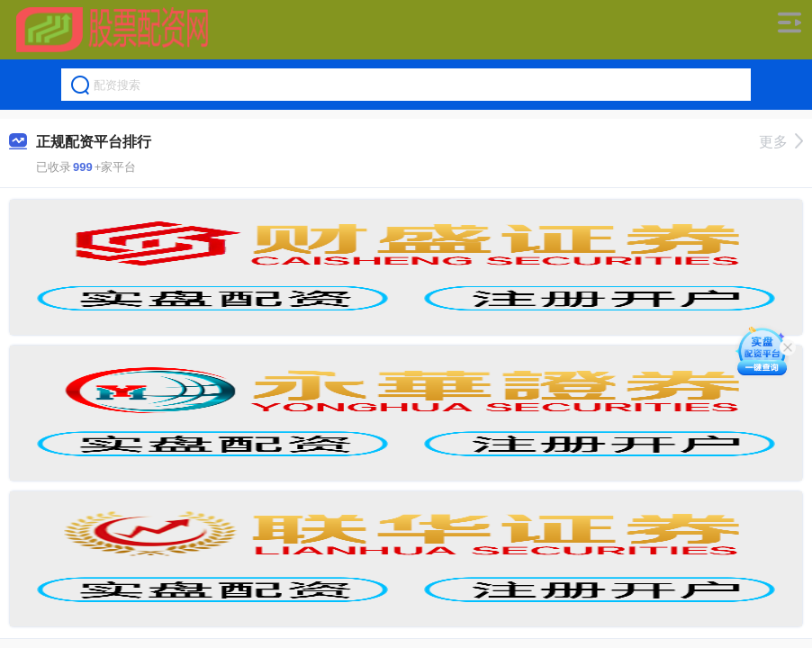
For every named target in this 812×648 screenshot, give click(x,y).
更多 (781, 142)
